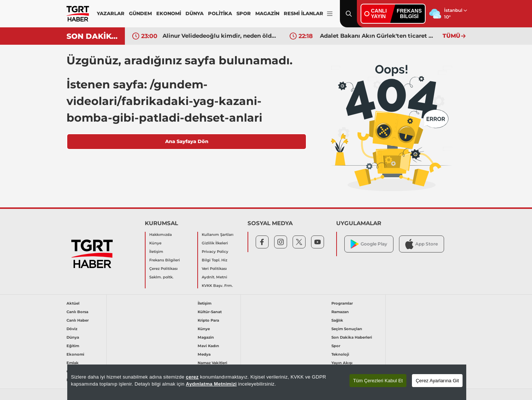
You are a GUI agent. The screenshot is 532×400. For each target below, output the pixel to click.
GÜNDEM (140, 13)
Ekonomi (75, 354)
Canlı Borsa (77, 312)
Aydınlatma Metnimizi (211, 384)
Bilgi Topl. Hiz (214, 260)
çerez (192, 377)
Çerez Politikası (163, 269)
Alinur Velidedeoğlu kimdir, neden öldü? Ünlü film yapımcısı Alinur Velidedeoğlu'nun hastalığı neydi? (221, 36)
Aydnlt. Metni (214, 277)
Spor (336, 346)
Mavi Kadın (208, 346)
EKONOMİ (169, 13)
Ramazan (340, 312)
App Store (422, 244)
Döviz (72, 329)
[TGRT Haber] (78, 14)
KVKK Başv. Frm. (217, 286)
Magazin (206, 337)
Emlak (73, 363)
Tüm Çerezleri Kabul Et (378, 381)
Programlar (342, 303)
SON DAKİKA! (93, 36)
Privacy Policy (215, 252)
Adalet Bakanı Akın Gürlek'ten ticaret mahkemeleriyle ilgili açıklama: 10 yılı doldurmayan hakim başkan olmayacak (378, 36)
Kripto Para (208, 320)
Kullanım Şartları (218, 235)
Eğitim (73, 346)
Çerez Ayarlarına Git (437, 381)
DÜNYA (195, 13)
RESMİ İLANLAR (303, 13)
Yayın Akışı (342, 363)
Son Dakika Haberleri (352, 337)
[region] (267, 382)
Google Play (369, 244)
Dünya (73, 337)
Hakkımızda (161, 235)
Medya (204, 354)
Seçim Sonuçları (347, 329)
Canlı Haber (78, 320)
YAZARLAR (111, 13)
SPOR (244, 13)
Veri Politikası (214, 269)
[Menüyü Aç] (330, 14)
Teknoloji (340, 354)
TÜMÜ (454, 36)
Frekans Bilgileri (165, 260)
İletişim (156, 252)
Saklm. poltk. (161, 277)
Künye (155, 243)
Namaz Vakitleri (212, 363)
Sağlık (337, 320)
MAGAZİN (267, 13)
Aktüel (73, 303)
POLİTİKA (220, 13)
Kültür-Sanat (210, 312)
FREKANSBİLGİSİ (409, 13)
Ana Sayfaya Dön (187, 141)
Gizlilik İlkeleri (215, 243)
